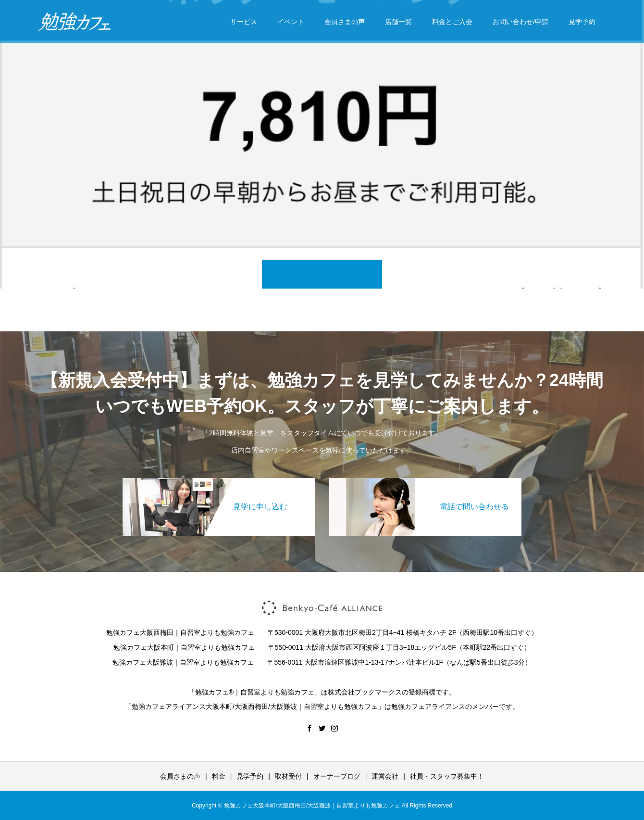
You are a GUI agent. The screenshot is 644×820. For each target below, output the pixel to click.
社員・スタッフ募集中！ (447, 776)
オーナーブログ (337, 776)
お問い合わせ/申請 (520, 22)
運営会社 (385, 776)
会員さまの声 (345, 22)
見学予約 (582, 22)
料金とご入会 (452, 22)
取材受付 (288, 776)
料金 (219, 776)
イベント (291, 22)
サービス (244, 22)
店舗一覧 (398, 22)
